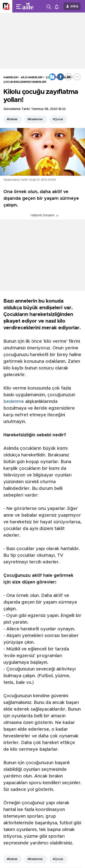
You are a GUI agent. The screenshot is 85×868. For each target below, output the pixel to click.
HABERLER (10, 77)
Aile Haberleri (32, 77)
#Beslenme (35, 119)
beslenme (14, 402)
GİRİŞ (74, 7)
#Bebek (12, 119)
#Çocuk (58, 119)
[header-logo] (30, 6)
